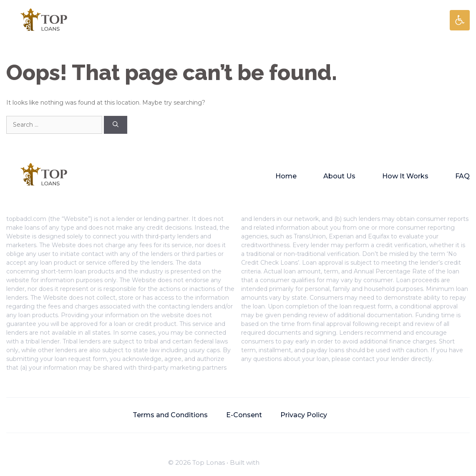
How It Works (405, 176)
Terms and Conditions (170, 415)
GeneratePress (285, 462)
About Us (339, 176)
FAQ (462, 176)
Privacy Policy (304, 415)
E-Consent (244, 415)
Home (286, 176)
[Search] (116, 125)
